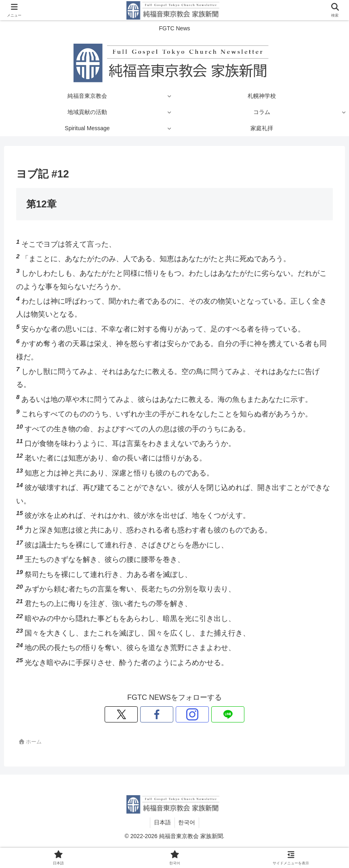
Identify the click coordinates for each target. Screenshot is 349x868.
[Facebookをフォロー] (165, 714)
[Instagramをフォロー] (184, 714)
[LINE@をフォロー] (202, 714)
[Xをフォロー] (147, 714)
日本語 (162, 822)
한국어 (187, 822)
